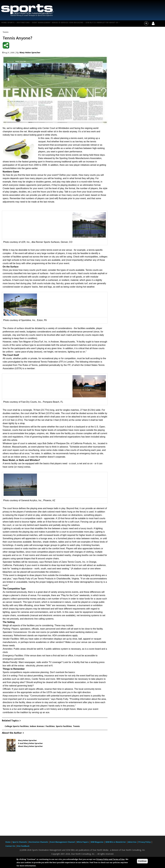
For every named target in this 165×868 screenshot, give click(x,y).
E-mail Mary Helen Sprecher (30, 745)
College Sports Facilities (17, 728)
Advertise (132, 844)
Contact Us (10, 848)
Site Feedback (23, 848)
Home (5, 24)
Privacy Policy (145, 844)
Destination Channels (38, 844)
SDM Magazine (83, 24)
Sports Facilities (64, 728)
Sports (13, 24)
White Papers (83, 844)
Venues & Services (65, 24)
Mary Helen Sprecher (30, 54)
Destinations (27, 24)
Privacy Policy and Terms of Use (110, 859)
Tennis (6, 34)
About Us (122, 24)
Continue (142, 861)
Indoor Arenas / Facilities (42, 728)
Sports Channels (20, 844)
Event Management (45, 24)
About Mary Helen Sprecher (30, 748)
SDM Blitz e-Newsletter (103, 24)
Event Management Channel (62, 844)
